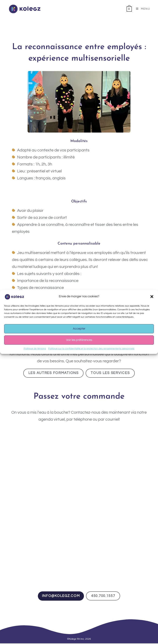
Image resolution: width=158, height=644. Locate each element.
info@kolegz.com (59, 596)
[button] (152, 297)
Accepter (79, 329)
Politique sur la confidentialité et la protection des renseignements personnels (91, 349)
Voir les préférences (79, 340)
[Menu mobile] (142, 9)
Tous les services (112, 373)
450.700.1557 (105, 596)
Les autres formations (52, 373)
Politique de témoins (35, 349)
